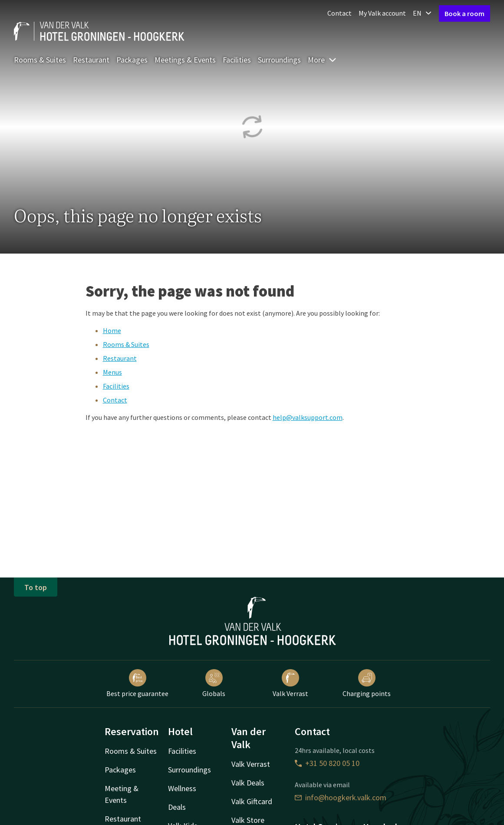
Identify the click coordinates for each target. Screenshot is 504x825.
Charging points (367, 683)
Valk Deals (248, 783)
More (322, 60)
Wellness (182, 788)
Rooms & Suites (40, 60)
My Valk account (382, 13)
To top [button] (36, 587)
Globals (214, 683)
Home (112, 330)
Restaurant (91, 60)
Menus (112, 372)
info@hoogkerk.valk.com (341, 797)
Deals (177, 807)
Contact (339, 13)
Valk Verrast (290, 683)
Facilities (237, 60)
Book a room (464, 13)
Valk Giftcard (252, 801)
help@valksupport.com (308, 417)
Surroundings (279, 60)
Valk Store (248, 820)
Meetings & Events (185, 60)
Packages (132, 60)
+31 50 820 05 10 (327, 763)
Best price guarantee (137, 683)
